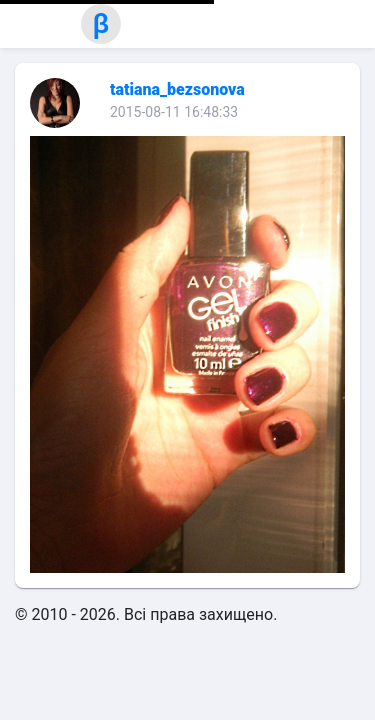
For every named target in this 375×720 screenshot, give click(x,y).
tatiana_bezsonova (177, 89)
